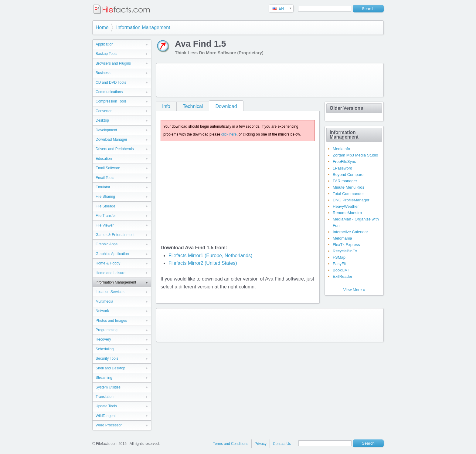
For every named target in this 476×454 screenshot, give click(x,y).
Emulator (103, 187)
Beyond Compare (348, 175)
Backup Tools (106, 54)
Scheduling (105, 349)
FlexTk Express (346, 245)
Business (103, 73)
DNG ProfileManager (351, 200)
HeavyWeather (346, 206)
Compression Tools (111, 101)
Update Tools (106, 406)
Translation (105, 397)
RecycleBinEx (345, 251)
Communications (109, 92)
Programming (107, 330)
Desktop (102, 120)
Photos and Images (111, 321)
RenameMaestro (347, 213)
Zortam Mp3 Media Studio (355, 155)
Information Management (143, 27)
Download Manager (111, 140)
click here (229, 134)
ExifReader (342, 276)
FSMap (339, 257)
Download (226, 106)
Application (105, 44)
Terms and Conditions (231, 444)
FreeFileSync (344, 161)
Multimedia (104, 301)
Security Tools (107, 358)
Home (102, 27)
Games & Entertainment (115, 235)
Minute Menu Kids (348, 187)
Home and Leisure (110, 273)
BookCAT (341, 270)
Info (166, 106)
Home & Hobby (108, 263)
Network (102, 311)
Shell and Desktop (110, 368)
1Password (342, 168)
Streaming (104, 378)
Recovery (103, 339)
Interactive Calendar (350, 232)
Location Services (110, 292)
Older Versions (346, 108)
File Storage (105, 206)
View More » (354, 290)
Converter (104, 111)
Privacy (261, 444)
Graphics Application (112, 254)
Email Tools (105, 178)
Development (106, 130)
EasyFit (339, 264)
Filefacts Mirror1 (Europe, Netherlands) (211, 256)
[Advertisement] (270, 80)
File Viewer (105, 225)
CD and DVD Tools (111, 82)
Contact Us (282, 444)
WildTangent (106, 416)
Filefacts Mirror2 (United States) (203, 263)
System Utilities (108, 387)
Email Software (108, 168)
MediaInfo (341, 149)
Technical (193, 106)
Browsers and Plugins (113, 63)
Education (104, 159)
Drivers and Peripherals (115, 149)
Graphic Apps (107, 244)
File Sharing (105, 197)
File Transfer (106, 216)
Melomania (342, 238)
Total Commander (348, 194)
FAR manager (345, 181)
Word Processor (109, 425)
